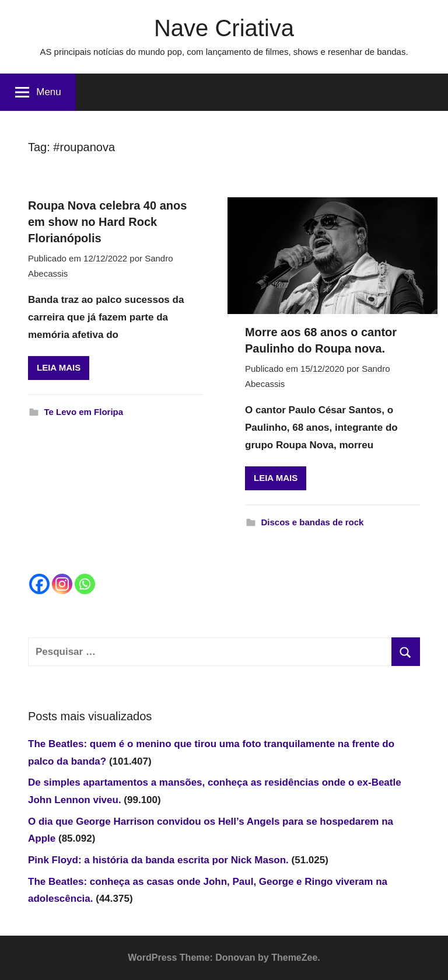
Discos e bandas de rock (313, 522)
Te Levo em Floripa (84, 412)
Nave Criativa (224, 28)
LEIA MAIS (59, 367)
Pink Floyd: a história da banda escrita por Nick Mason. (158, 860)
